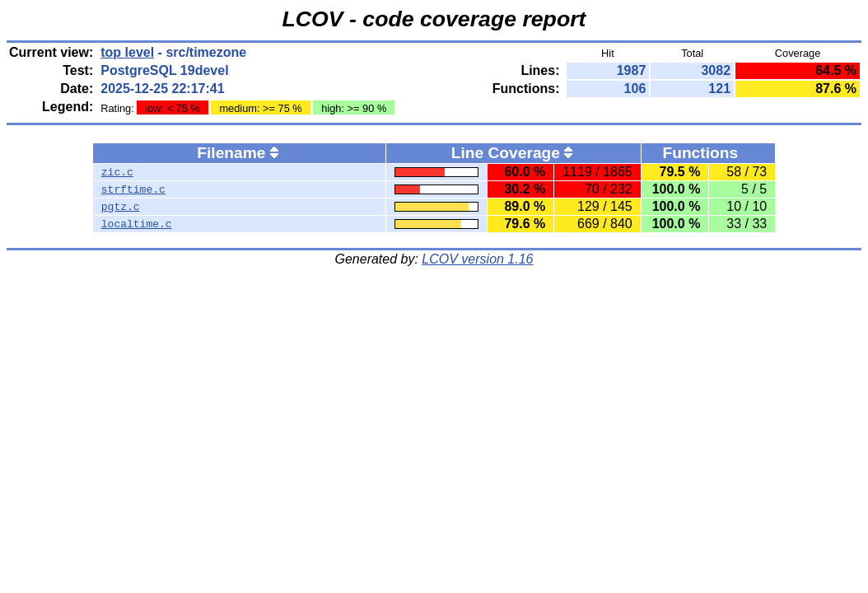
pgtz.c (121, 207)
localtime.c (137, 224)
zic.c (117, 172)
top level (127, 52)
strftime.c (133, 189)
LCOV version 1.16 (477, 259)
